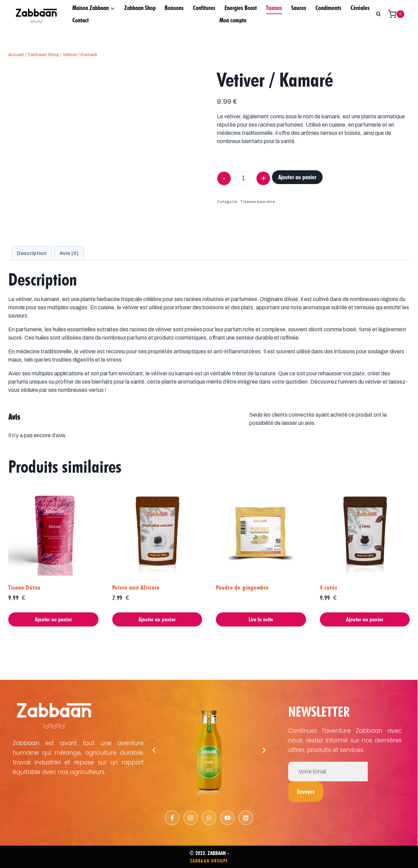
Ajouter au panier (297, 177)
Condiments (328, 8)
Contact (81, 20)
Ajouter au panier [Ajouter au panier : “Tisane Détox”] (53, 619)
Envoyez (383, 770)
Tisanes (274, 8)
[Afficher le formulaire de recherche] (378, 14)
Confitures (204, 8)
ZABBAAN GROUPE (209, 860)
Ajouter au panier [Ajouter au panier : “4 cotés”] (365, 619)
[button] (154, 749)
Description (32, 253)
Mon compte (233, 20)
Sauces (299, 8)
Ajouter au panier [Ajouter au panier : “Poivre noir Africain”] (157, 619)
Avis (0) (69, 253)
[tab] (32, 253)
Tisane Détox (24, 587)
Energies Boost (241, 8)
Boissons (174, 8)
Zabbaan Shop (140, 8)
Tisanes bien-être (257, 202)
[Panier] (399, 14)
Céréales (360, 8)
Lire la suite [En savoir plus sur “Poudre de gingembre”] (261, 619)
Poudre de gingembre (242, 587)
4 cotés (329, 587)
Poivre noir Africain (136, 587)
